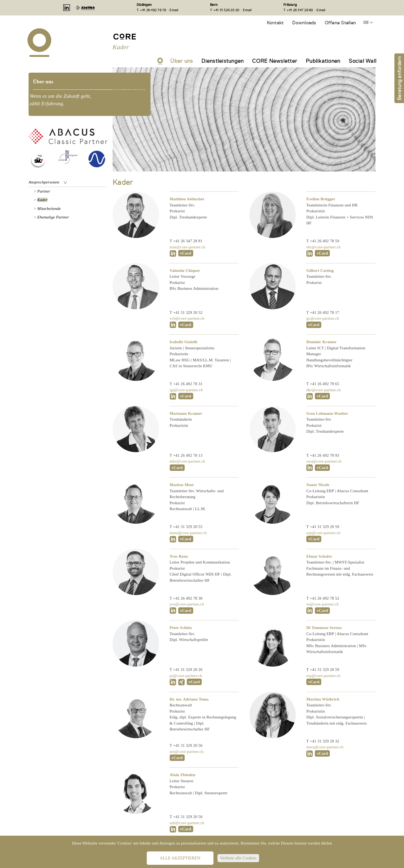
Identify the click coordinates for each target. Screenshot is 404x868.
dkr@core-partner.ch (324, 390)
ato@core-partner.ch (187, 752)
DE (366, 22)
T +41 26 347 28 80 (298, 10)
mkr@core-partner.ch (187, 461)
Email (174, 10)
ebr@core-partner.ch (323, 247)
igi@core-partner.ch (186, 390)
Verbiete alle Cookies (238, 858)
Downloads (304, 23)
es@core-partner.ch (322, 604)
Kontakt (275, 23)
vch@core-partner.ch (187, 318)
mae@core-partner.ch (188, 247)
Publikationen (323, 61)
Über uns (182, 61)
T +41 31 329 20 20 (225, 10)
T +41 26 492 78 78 (151, 10)
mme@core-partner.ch (188, 533)
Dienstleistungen (223, 61)
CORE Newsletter (275, 61)
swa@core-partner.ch (324, 461)
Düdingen (144, 5)
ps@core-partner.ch (186, 676)
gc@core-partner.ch (323, 318)
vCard (186, 253)
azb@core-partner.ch (187, 823)
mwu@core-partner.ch (325, 747)
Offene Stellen (340, 23)
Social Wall (363, 61)
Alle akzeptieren (180, 858)
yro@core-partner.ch (187, 604)
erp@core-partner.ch (323, 533)
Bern (214, 5)
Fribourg (290, 5)
